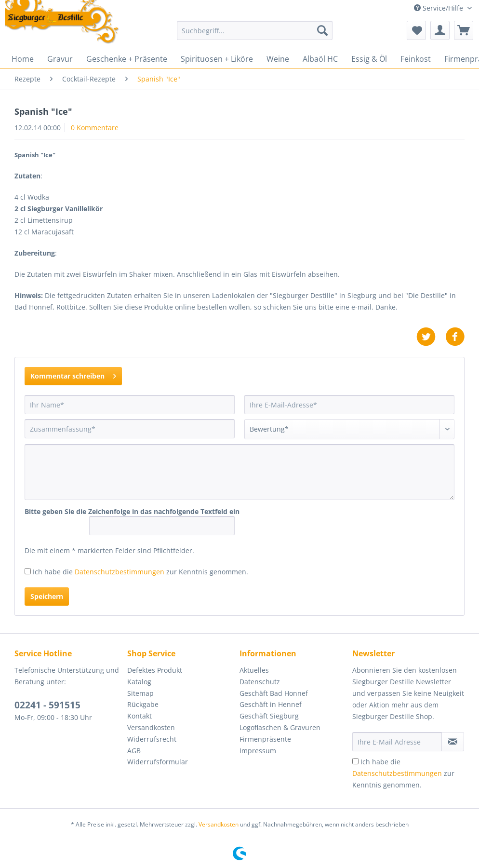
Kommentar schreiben (73, 374)
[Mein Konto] (440, 30)
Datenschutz (260, 682)
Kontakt (140, 716)
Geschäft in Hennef (271, 704)
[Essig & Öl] (369, 59)
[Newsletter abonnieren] (453, 742)
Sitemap (140, 693)
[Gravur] (60, 59)
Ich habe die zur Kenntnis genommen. (140, 572)
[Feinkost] (416, 59)
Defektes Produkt (155, 670)
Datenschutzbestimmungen (120, 572)
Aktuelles (254, 670)
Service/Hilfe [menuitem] (439, 8)
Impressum (258, 751)
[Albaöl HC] (320, 59)
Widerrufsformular (158, 762)
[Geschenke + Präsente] (127, 59)
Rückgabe (143, 704)
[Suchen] (322, 30)
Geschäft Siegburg (269, 716)
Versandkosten (151, 727)
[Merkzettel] (416, 30)
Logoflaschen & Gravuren (280, 727)
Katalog (139, 682)
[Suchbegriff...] (255, 30)
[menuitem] (255, 35)
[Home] (23, 59)
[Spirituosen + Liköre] (217, 59)
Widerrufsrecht (152, 739)
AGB (134, 751)
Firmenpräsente (265, 739)
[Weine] (278, 59)
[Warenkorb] (464, 30)
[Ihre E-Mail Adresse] (397, 742)
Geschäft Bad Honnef (274, 693)
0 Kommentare (95, 128)
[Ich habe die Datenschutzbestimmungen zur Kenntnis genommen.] (28, 571)
